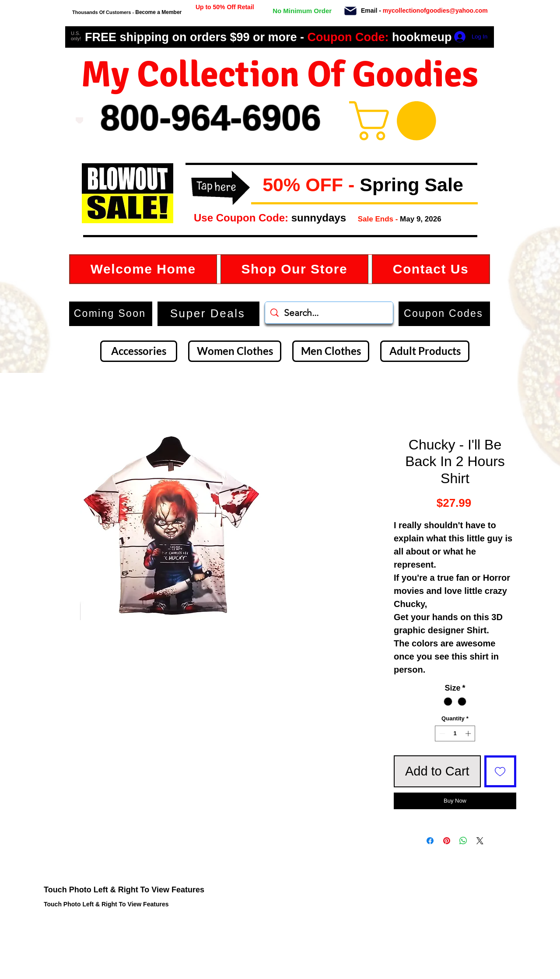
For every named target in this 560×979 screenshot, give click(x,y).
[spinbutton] (455, 733)
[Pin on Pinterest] (447, 841)
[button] (258, 186)
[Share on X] (480, 841)
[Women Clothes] (235, 351)
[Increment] (469, 733)
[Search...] (329, 313)
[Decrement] (441, 733)
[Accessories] (139, 351)
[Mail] (350, 11)
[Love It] (79, 120)
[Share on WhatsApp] (463, 841)
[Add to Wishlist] (500, 772)
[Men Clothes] (331, 351)
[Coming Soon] (111, 314)
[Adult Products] (425, 351)
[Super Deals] (208, 314)
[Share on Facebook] (430, 841)
